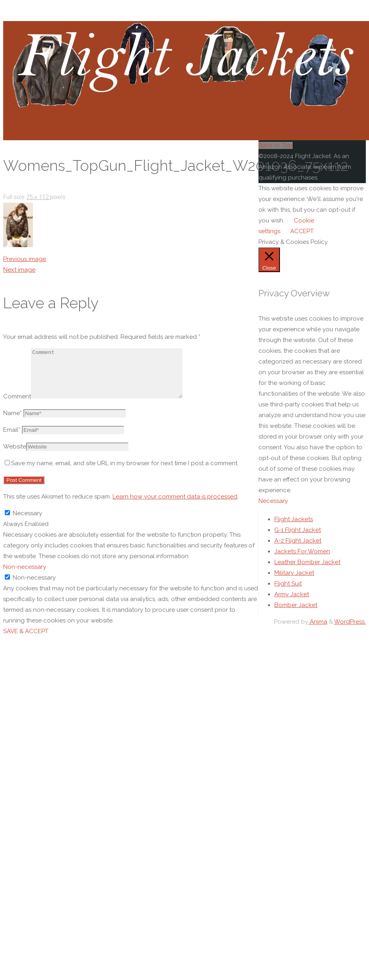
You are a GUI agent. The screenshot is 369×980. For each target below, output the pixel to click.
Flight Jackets (294, 529)
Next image (19, 270)
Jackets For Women (302, 561)
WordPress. (350, 631)
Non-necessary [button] (25, 566)
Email (12, 439)
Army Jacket (292, 604)
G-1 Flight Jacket (298, 539)
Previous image (25, 259)
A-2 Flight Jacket (298, 550)
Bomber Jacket (296, 615)
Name (13, 423)
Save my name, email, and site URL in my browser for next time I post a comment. (122, 473)
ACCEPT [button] (302, 231)
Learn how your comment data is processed (175, 506)
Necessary (283, 512)
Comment (17, 406)
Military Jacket (294, 582)
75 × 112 (38, 197)
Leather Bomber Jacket (307, 572)
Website (15, 456)
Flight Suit (288, 593)
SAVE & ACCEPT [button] (26, 630)
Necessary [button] (273, 501)
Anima (318, 631)
